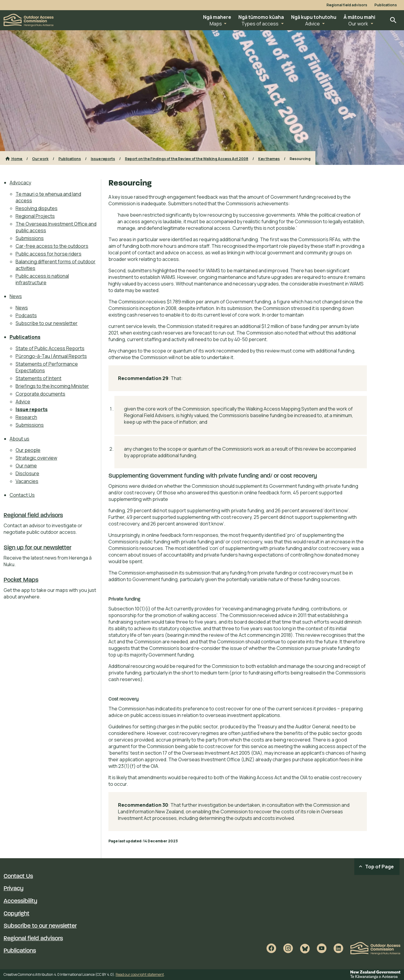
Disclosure (27, 473)
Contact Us (22, 495)
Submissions (30, 238)
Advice (23, 402)
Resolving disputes (37, 208)
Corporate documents (40, 394)
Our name (26, 466)
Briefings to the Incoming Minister (52, 386)
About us (19, 439)
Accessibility (20, 901)
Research (26, 417)
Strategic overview (36, 458)
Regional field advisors (347, 5)
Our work (40, 159)
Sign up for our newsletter (37, 548)
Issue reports (103, 159)
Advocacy (20, 183)
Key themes (269, 159)
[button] (217, 20)
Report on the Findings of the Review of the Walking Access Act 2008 (187, 159)
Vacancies (27, 481)
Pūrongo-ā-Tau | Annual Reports (51, 356)
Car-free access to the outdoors (52, 246)
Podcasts (26, 315)
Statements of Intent (38, 378)
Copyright (16, 914)
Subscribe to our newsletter (47, 323)
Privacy (13, 889)
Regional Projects (35, 216)
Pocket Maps (21, 580)
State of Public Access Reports (50, 348)
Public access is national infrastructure (42, 279)
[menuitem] (53, 233)
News (16, 296)
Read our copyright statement (140, 974)
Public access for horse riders (49, 254)
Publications (386, 5)
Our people (28, 450)
